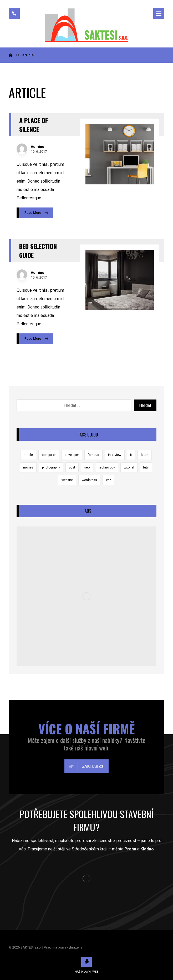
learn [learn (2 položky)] (145, 455)
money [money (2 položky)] (28, 467)
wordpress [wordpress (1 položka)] (89, 480)
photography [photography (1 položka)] (51, 467)
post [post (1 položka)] (72, 467)
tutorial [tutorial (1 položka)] (129, 467)
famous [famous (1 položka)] (93, 455)
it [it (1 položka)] (131, 455)
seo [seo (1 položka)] (87, 467)
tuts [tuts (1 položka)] (146, 467)
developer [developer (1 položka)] (72, 455)
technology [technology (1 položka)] (107, 467)
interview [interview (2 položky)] (115, 455)
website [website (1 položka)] (67, 480)
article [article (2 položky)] (28, 455)
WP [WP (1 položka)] (108, 480)
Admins (37, 147)
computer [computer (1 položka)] (49, 455)
